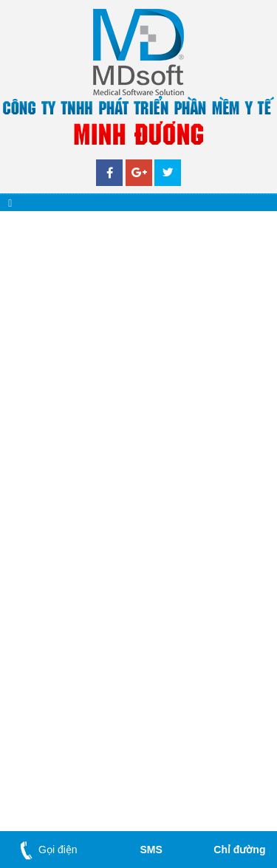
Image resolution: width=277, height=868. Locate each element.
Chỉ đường (239, 850)
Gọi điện (45, 850)
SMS (151, 850)
